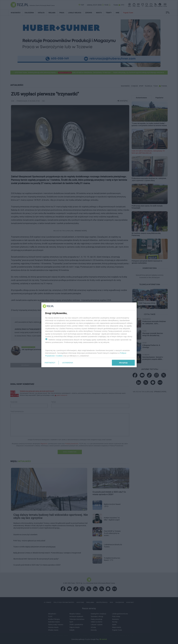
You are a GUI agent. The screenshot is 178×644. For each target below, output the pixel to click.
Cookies (59, 356)
